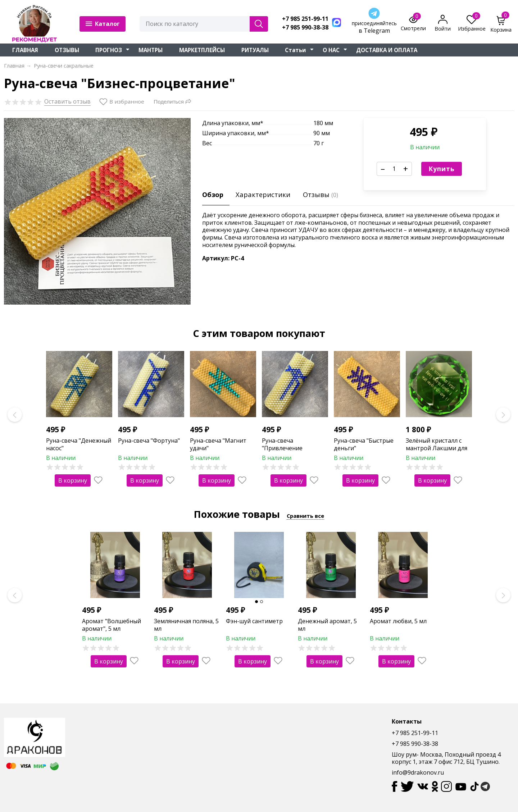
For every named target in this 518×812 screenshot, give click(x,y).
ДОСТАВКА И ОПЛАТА (387, 50)
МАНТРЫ (151, 50)
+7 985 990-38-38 (305, 28)
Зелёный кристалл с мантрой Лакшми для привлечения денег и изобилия (437, 452)
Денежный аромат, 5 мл (327, 625)
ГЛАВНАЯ (25, 50)
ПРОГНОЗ (109, 50)
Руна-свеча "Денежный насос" (79, 444)
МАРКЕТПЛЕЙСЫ (202, 50)
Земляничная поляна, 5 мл (186, 625)
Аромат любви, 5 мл (398, 621)
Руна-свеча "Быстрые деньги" (364, 444)
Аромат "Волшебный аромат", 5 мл (112, 625)
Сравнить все (305, 516)
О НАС (331, 50)
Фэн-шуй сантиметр (254, 621)
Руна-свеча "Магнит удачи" (218, 444)
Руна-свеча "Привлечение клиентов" (282, 448)
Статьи (296, 50)
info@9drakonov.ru (418, 772)
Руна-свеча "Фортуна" (149, 441)
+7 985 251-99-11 (305, 19)
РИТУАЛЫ (255, 50)
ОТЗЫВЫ (67, 50)
